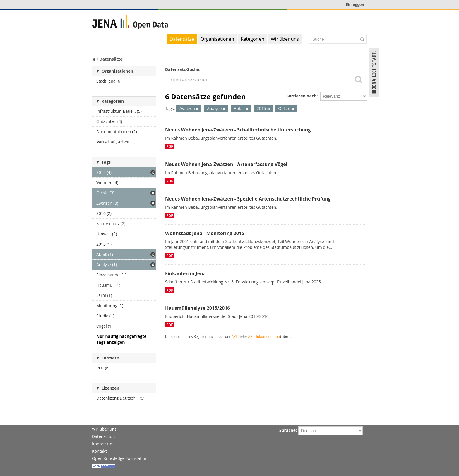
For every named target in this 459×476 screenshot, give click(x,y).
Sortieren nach (301, 96)
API (234, 336)
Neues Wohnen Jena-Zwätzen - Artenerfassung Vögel (226, 164)
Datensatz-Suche (182, 69)
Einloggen (355, 4)
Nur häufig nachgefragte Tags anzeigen (121, 339)
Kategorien (252, 39)
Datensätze (182, 39)
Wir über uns (285, 39)
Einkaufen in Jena (185, 273)
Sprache (287, 430)
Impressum (103, 444)
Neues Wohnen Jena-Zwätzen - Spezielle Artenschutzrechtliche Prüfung (248, 199)
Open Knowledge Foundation (120, 458)
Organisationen (217, 39)
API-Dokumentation (264, 336)
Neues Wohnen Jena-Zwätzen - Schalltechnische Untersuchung (238, 130)
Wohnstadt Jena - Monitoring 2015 (205, 233)
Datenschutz (104, 436)
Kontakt (99, 451)
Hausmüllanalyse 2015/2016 (198, 308)
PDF (170, 146)
